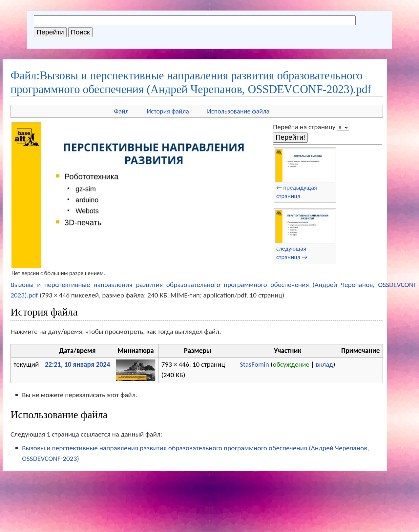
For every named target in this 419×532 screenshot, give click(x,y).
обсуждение (291, 364)
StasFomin (254, 364)
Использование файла (238, 111)
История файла (168, 111)
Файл (121, 111)
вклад (324, 364)
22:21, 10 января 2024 (78, 364)
